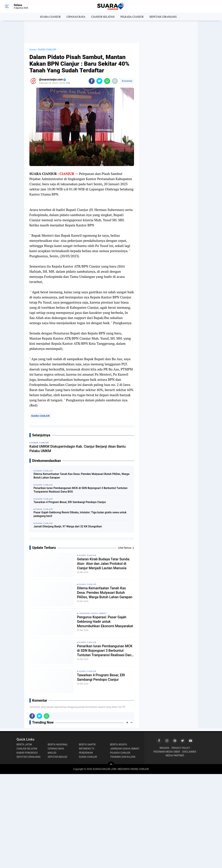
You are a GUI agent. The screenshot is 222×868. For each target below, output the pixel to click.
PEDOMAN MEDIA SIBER (167, 752)
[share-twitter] (99, 81)
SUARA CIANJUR (50, 17)
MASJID (52, 753)
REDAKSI (164, 748)
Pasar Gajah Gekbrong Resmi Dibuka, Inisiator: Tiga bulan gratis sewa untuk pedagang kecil (80, 514)
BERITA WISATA (119, 745)
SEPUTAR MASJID (58, 757)
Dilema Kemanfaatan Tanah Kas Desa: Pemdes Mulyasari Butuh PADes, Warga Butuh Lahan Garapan (81, 476)
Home (33, 50)
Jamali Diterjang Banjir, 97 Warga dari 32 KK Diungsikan (68, 526)
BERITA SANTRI (87, 745)
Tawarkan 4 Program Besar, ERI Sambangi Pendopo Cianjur (70, 502)
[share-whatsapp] (107, 81)
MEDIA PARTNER (175, 755)
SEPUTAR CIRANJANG (163, 17)
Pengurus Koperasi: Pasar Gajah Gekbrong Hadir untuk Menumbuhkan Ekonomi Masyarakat (105, 622)
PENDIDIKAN (86, 753)
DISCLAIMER (189, 752)
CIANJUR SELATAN (103, 17)
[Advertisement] (111, 32)
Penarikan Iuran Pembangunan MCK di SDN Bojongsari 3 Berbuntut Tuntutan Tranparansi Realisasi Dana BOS (81, 490)
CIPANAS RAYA (76, 17)
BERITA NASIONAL (58, 745)
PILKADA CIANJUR (132, 17)
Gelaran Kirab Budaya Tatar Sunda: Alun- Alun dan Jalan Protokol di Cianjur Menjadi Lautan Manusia (104, 564)
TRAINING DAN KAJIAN (123, 757)
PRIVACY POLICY (181, 748)
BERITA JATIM (24, 745)
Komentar (127, 81)
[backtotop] (111, 765)
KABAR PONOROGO (27, 753)
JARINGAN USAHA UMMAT (93, 613)
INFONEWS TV (87, 749)
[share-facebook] (92, 81)
